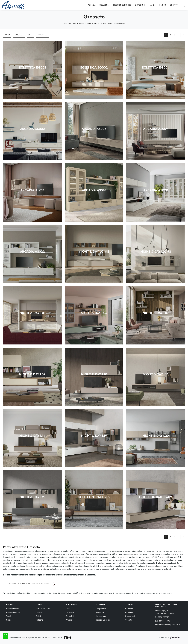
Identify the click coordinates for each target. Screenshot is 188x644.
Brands (152, 5)
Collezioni (104, 5)
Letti (68, 609)
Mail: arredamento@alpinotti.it (167, 625)
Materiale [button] (19, 35)
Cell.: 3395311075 (162, 621)
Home (65, 23)
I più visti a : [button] (42, 35)
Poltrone (39, 620)
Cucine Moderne (13, 609)
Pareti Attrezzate (94, 23)
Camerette (70, 612)
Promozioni (130, 616)
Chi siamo (129, 609)
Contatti (174, 5)
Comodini (70, 616)
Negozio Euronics (122, 5)
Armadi (69, 620)
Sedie (8, 620)
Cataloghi (140, 5)
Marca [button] (7, 35)
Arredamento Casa (77, 23)
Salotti (39, 616)
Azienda (92, 5)
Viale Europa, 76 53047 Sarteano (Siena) (165, 612)
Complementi (101, 609)
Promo (163, 5)
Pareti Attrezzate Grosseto (114, 23)
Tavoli (9, 616)
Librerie (39, 612)
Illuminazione (101, 616)
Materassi (100, 612)
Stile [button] (30, 35)
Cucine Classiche (13, 612)
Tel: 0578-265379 (162, 617)
